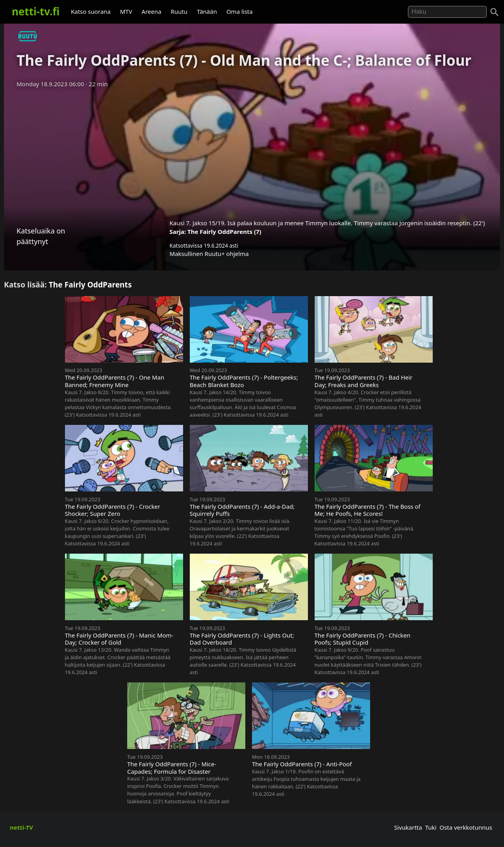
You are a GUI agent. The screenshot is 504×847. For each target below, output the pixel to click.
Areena (152, 11)
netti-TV (21, 827)
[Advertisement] (252, 151)
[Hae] (447, 12)
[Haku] (495, 12)
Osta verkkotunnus (466, 827)
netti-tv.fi (36, 11)
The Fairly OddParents (90, 284)
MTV (126, 11)
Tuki (431, 827)
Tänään (207, 11)
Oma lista (240, 11)
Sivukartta (408, 827)
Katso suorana (91, 11)
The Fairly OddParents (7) (224, 232)
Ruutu (179, 11)
